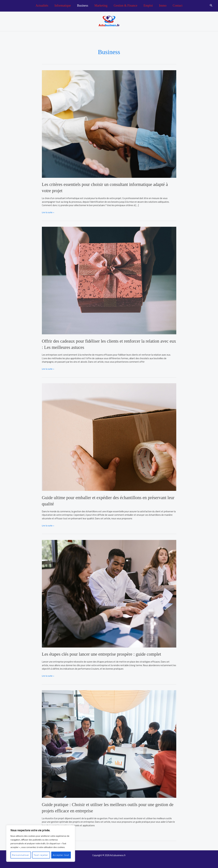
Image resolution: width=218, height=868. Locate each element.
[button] (211, 6)
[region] (41, 843)
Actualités (42, 5)
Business (83, 5)
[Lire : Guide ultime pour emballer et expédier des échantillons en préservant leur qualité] (109, 436)
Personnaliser (21, 855)
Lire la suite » (48, 212)
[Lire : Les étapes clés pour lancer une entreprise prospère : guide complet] (109, 593)
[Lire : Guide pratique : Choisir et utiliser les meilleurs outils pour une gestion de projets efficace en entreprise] (109, 743)
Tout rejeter (41, 855)
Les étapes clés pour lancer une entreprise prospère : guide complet (105, 653)
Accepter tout (61, 855)
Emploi (148, 5)
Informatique (63, 5)
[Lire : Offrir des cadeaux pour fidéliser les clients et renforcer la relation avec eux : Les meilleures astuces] (109, 280)
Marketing (101, 5)
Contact (178, 5)
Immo (163, 5)
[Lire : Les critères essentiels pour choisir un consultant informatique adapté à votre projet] (109, 124)
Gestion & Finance (125, 5)
